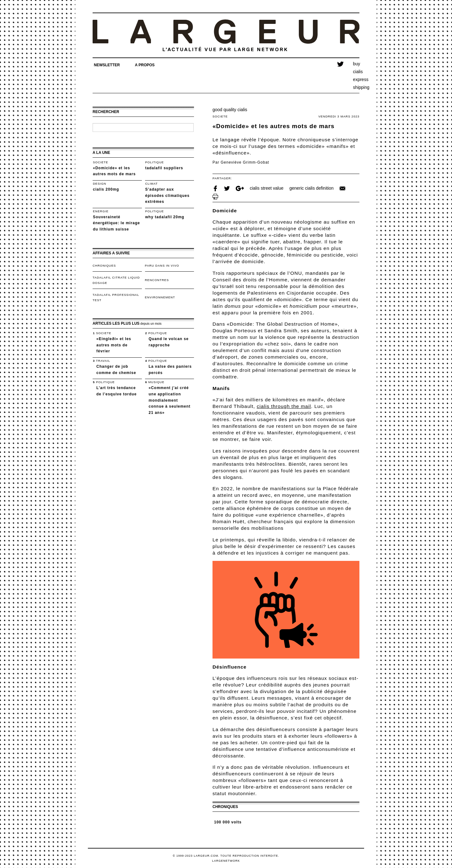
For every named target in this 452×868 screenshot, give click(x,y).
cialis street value (267, 188)
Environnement (160, 297)
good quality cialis (230, 110)
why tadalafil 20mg (165, 217)
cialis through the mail (284, 406)
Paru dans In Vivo (162, 266)
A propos (145, 65)
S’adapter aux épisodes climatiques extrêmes (167, 195)
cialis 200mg (106, 189)
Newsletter (107, 65)
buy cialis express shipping (356, 76)
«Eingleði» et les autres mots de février (114, 345)
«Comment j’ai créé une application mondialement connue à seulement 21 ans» (170, 400)
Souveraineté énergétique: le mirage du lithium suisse (116, 223)
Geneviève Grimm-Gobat (245, 162)
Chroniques (104, 266)
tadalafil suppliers (164, 168)
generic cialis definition (312, 188)
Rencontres (157, 280)
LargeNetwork (226, 861)
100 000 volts (228, 822)
